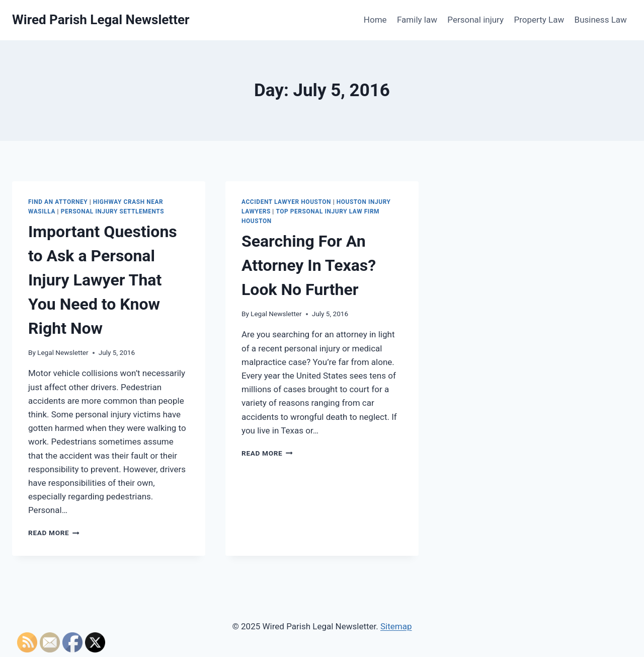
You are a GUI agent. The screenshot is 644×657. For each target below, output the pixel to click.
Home (375, 20)
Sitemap (396, 626)
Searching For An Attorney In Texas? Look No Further (309, 265)
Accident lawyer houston (286, 202)
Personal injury (475, 20)
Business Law (601, 20)
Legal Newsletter (63, 352)
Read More (54, 533)
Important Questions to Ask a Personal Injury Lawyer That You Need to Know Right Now (103, 280)
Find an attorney (58, 202)
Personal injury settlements (112, 211)
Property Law (539, 20)
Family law (417, 20)
